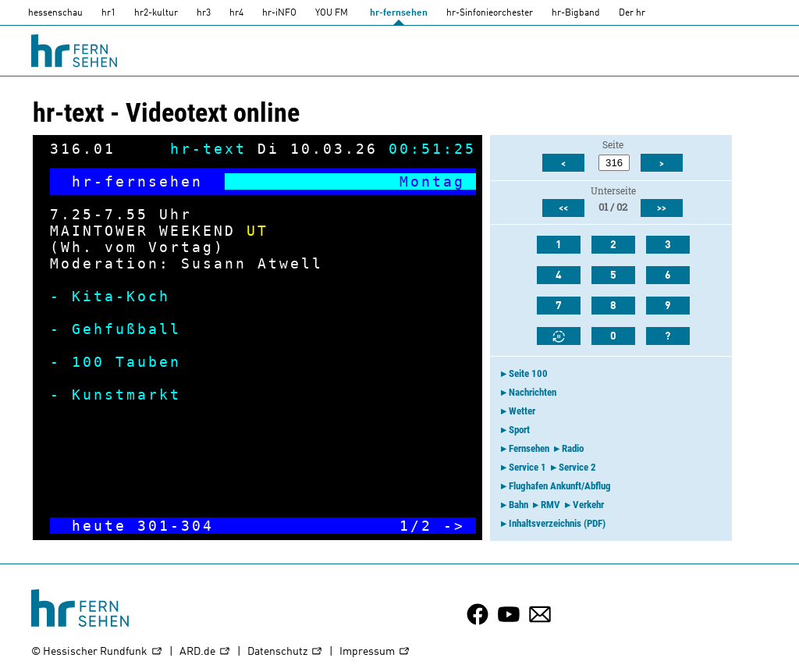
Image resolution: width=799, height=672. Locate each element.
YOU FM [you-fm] (332, 13)
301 (154, 526)
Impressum (375, 652)
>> (662, 208)
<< (563, 208)
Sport (519, 430)
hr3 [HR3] (204, 13)
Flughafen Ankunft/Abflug (560, 486)
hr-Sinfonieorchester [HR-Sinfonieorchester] (490, 13)
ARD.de (205, 652)
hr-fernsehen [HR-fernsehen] (399, 13)
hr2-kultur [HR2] (156, 13)
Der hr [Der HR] (632, 13)
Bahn (518, 505)
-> (454, 526)
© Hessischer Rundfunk (97, 652)
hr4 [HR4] (236, 13)
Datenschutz (285, 652)
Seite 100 (528, 373)
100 (88, 362)
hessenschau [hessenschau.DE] (55, 13)
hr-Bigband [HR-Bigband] (576, 13)
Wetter (522, 411)
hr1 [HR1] (108, 13)
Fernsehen (529, 448)
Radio (573, 448)
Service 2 (577, 467)
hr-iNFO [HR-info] (279, 13)
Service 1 (527, 467)
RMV (550, 505)
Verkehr (588, 505)
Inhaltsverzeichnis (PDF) (557, 523)
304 (197, 526)
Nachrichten (533, 392)
